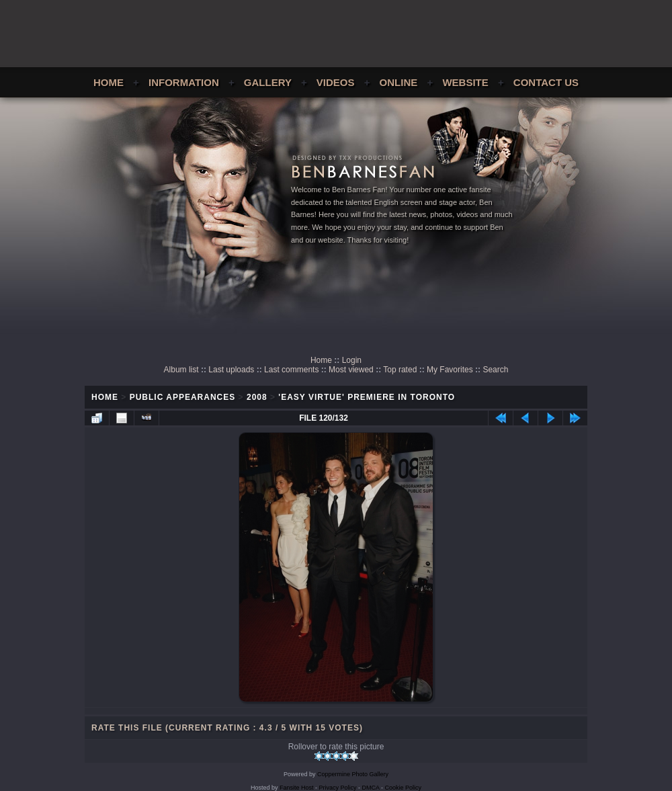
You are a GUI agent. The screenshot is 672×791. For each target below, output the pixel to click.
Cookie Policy (404, 788)
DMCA (371, 788)
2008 (257, 397)
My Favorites (450, 370)
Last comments (291, 370)
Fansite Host (297, 788)
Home (109, 82)
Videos (336, 82)
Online (399, 82)
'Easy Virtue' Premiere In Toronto (367, 397)
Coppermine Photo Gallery (353, 774)
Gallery (268, 82)
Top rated (400, 370)
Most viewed (351, 370)
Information (184, 82)
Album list (181, 370)
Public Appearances (183, 397)
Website (465, 82)
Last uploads (231, 370)
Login (352, 360)
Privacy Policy (338, 788)
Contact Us (546, 82)
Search (495, 370)
